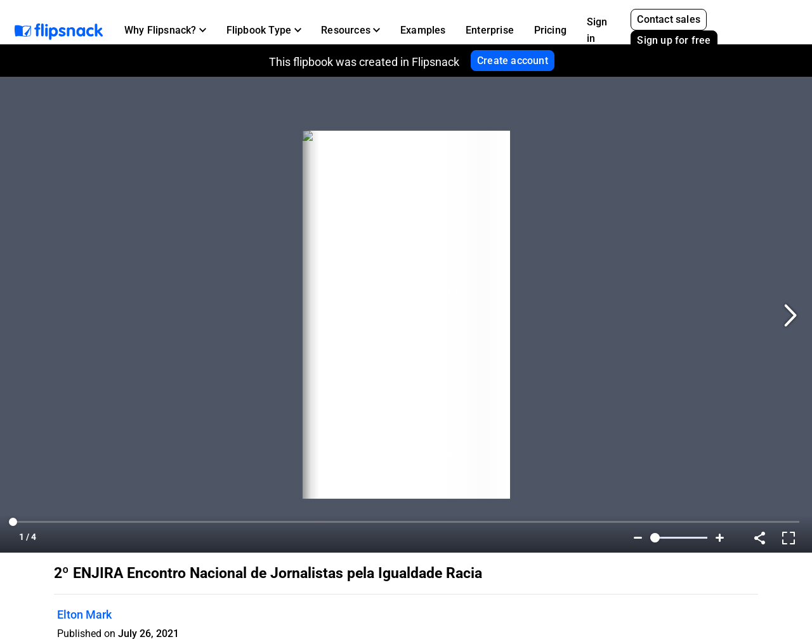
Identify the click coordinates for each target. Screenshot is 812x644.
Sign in (597, 30)
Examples (423, 30)
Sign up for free (674, 40)
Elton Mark (84, 614)
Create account (513, 61)
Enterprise (490, 30)
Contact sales (669, 19)
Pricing (550, 30)
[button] (165, 30)
